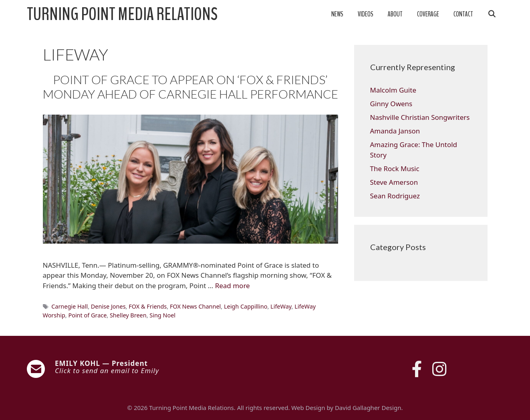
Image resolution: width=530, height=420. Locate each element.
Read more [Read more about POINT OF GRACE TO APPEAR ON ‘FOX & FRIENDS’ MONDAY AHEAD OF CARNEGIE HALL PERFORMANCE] (233, 286)
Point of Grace (87, 315)
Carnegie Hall (70, 306)
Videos (366, 14)
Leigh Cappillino (246, 306)
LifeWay (281, 306)
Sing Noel (162, 315)
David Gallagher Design (368, 408)
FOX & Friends (148, 306)
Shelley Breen (128, 315)
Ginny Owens (391, 104)
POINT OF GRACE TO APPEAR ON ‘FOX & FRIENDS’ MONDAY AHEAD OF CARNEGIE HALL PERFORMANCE (190, 87)
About (395, 14)
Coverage (428, 14)
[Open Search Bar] (492, 14)
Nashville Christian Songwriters (420, 117)
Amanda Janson (395, 131)
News (337, 14)
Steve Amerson (394, 182)
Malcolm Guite (393, 90)
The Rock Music (395, 169)
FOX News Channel (195, 306)
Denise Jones (108, 306)
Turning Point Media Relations (122, 14)
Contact (463, 14)
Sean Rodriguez (395, 196)
